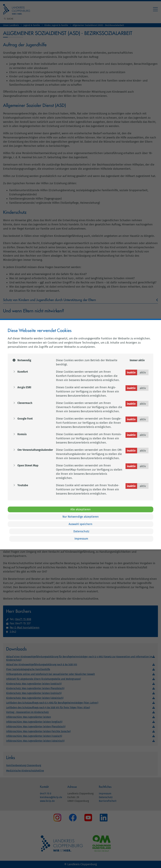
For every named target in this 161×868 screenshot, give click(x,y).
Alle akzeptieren (80, 509)
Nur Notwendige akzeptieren (81, 517)
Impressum (81, 539)
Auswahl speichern (80, 524)
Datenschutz (81, 531)
